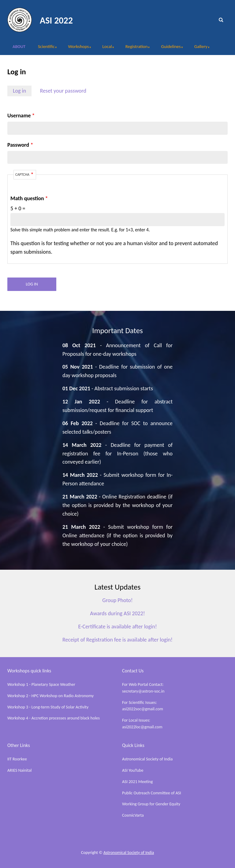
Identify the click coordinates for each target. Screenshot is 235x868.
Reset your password (63, 91)
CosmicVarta (133, 815)
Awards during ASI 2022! (117, 613)
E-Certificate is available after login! (117, 627)
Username (19, 116)
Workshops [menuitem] (77, 49)
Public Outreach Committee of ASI (152, 793)
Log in (19, 91)
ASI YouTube (133, 770)
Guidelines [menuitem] (169, 49)
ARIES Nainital (20, 770)
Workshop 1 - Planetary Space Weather (41, 684)
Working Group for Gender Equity (151, 804)
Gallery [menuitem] (199, 49)
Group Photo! (117, 600)
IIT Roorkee (17, 759)
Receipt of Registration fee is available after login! (117, 640)
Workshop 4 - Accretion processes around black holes (54, 718)
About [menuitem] (19, 47)
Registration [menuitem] (135, 49)
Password (18, 145)
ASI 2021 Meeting (137, 782)
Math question (27, 198)
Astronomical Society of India (147, 759)
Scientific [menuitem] (45, 49)
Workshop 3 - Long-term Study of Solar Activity (48, 707)
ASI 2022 (56, 20)
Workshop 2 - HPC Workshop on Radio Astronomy (50, 696)
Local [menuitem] (106, 49)
